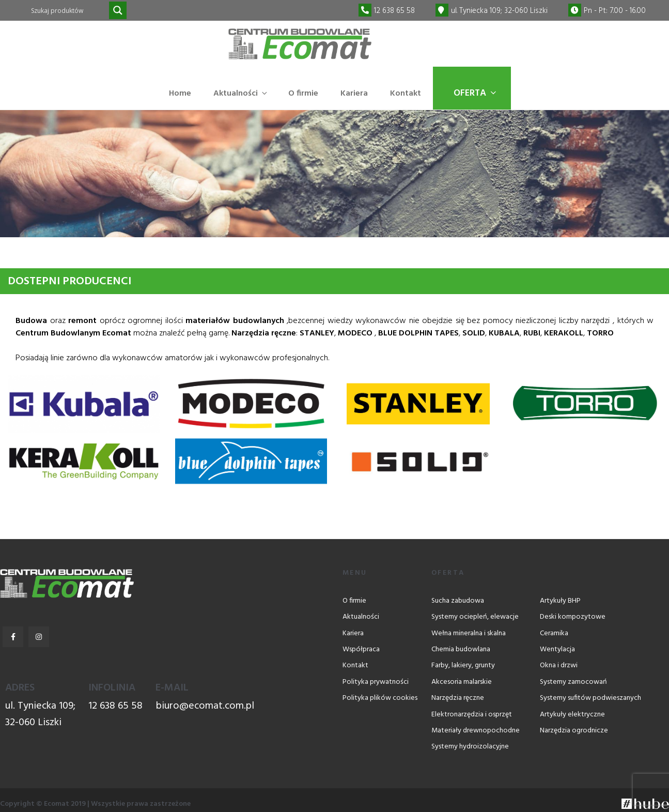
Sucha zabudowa (458, 601)
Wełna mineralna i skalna (469, 633)
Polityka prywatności (376, 682)
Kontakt (406, 94)
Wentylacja (557, 649)
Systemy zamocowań (573, 682)
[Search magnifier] (118, 10)
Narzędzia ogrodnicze (574, 731)
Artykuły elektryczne (572, 715)
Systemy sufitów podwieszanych (590, 698)
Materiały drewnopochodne (476, 731)
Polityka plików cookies (380, 698)
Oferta (476, 93)
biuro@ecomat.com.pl (205, 706)
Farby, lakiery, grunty (463, 666)
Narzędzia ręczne (458, 698)
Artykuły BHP (560, 601)
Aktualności (241, 94)
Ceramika (554, 633)
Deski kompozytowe (573, 617)
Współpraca (361, 649)
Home (180, 94)
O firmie (303, 94)
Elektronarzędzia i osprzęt (472, 715)
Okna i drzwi (559, 666)
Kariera (354, 94)
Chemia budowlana (461, 649)
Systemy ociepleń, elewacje (475, 617)
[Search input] (69, 10)
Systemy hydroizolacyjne (470, 747)
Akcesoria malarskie (462, 682)
